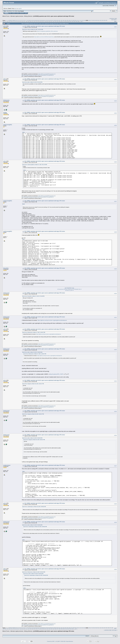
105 (67, 20)
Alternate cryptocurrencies (17, 16)
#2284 (115, 113)
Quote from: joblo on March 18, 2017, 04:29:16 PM (32, 525)
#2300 (115, 569)
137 (25, 21)
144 (38, 21)
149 (48, 21)
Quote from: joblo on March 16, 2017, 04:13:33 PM (32, 82)
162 (73, 21)
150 (50, 21)
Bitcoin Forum (6, 16)
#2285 (115, 125)
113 (83, 20)
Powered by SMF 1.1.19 (52, 641)
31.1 (19, 11)
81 (31, 20)
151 (52, 21)
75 (23, 20)
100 (58, 20)
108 (73, 20)
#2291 (115, 318)
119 (95, 20)
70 (16, 20)
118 (93, 20)
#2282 (115, 80)
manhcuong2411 (8, 125)
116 (89, 20)
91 (45, 20)
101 (60, 20)
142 (34, 21)
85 (37, 20)
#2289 (115, 269)
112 (81, 20)
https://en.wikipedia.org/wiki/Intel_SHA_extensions (47, 31)
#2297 (115, 466)
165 (79, 21)
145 (40, 21)
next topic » (114, 20)
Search (14, 13)
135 (21, 21)
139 (28, 21)
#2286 (115, 162)
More (26, 13)
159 (67, 21)
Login (18, 13)
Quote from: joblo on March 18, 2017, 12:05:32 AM (32, 352)
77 (26, 20)
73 (20, 20)
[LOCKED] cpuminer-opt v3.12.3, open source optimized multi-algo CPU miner (54, 16)
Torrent (22, 11)
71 (17, 20)
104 (65, 20)
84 (35, 20)
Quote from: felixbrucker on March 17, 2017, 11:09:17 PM (34, 332)
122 (101, 20)
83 (34, 20)
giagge (5, 112)
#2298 (115, 504)
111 (79, 20)
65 (9, 20)
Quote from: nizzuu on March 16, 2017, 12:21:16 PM (33, 30)
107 (71, 20)
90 (44, 20)
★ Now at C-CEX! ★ (69, 290)
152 (53, 21)
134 (19, 21)
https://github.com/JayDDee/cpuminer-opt (47, 74)
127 (5, 21)
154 (57, 21)
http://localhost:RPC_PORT (57, 374)
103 (63, 20)
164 (77, 21)
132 (15, 21)
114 (85, 20)
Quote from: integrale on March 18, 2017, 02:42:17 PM (33, 384)
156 (61, 21)
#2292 (115, 330)
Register (22, 13)
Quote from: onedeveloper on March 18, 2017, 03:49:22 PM (34, 507)
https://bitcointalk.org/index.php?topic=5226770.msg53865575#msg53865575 (38, 75)
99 (56, 20)
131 (13, 21)
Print (115, 21)
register (20, 8)
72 (19, 20)
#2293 (115, 350)
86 (38, 20)
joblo (5, 26)
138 (26, 21)
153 (55, 21)
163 (75, 21)
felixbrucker (6, 100)
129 (9, 21)
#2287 (115, 201)
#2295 (115, 411)
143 (36, 21)
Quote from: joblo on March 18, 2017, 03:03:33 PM (32, 438)
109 (75, 20)
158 (65, 21)
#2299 (115, 522)
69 (15, 20)
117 (91, 20)
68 (13, 20)
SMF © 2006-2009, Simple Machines (65, 641)
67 (12, 20)
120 (97, 20)
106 (69, 20)
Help (10, 13)
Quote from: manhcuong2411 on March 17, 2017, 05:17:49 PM (35, 165)
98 (55, 20)
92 (46, 20)
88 (41, 20)
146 (42, 21)
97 (53, 20)
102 (62, 20)
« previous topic (113, 18)
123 (103, 20)
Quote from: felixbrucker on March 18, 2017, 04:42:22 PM (34, 572)
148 (46, 21)
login (16, 8)
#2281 (115, 27)
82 (33, 20)
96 (52, 20)
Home (6, 13)
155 (59, 21)
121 (99, 20)
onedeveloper (7, 465)
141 (32, 21)
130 (11, 21)
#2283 (115, 101)
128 (7, 21)
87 (39, 20)
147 (44, 21)
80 (30, 20)
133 (17, 21)
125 (106, 20)
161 (71, 21)
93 (48, 20)
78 (27, 20)
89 (42, 20)
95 (50, 20)
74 (22, 20)
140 (30, 21)
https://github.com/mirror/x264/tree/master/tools (44, 37)
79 (28, 20)
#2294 (115, 381)
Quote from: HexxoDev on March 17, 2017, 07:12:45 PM (33, 296)
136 (23, 21)
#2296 (115, 435)
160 (69, 21)
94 (49, 20)
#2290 (115, 294)
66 (11, 20)
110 (77, 20)
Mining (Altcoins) (28, 16)
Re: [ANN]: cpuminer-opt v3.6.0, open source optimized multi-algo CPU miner (45, 26)
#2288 (115, 232)
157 (63, 21)
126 (3, 21)
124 (104, 20)
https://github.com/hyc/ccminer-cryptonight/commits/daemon (52, 320)
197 (82, 21)
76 (24, 20)
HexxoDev (6, 268)
